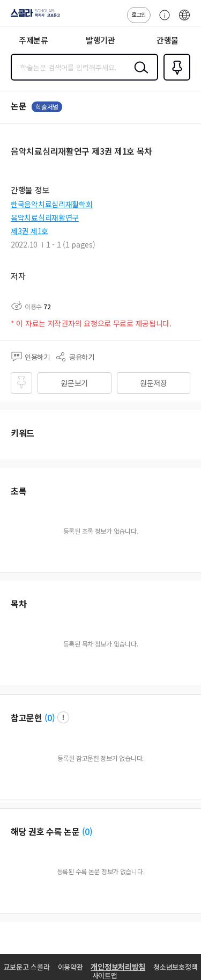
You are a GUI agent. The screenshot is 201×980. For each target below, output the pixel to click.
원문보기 (74, 383)
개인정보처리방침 (118, 967)
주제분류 (33, 40)
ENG (184, 20)
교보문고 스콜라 (27, 967)
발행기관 (100, 40)
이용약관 (70, 967)
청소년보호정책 (175, 967)
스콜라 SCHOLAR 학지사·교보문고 (32, 17)
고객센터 (162, 20)
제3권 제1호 (29, 231)
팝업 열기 (63, 717)
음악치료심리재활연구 (45, 217)
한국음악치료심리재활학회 (52, 204)
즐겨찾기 (175, 79)
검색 (139, 76)
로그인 (139, 14)
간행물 (167, 40)
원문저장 (154, 383)
